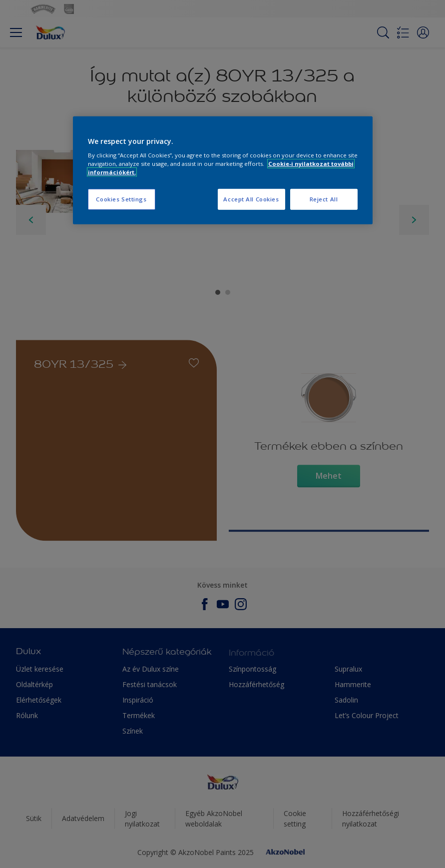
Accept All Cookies (251, 199)
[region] (223, 170)
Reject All (324, 199)
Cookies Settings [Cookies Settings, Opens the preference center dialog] (121, 199)
